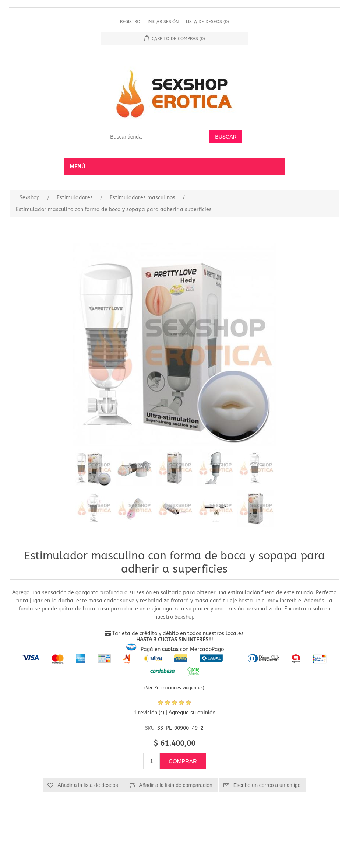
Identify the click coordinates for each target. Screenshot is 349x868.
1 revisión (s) (149, 713)
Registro (130, 22)
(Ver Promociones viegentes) (174, 688)
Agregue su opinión (192, 713)
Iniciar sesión (163, 22)
